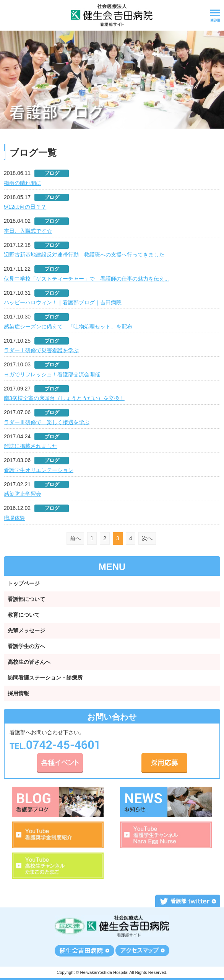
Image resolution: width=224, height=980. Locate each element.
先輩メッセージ (26, 630)
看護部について (26, 599)
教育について (24, 615)
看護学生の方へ (26, 646)
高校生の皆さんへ (29, 662)
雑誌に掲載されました (31, 446)
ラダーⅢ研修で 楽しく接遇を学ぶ (47, 422)
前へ (75, 538)
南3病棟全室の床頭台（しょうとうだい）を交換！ (64, 398)
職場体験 (15, 518)
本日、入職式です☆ (28, 231)
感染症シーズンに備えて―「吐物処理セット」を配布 (68, 327)
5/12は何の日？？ (25, 207)
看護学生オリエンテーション (39, 470)
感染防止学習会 (23, 494)
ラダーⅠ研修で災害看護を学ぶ (41, 350)
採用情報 (18, 693)
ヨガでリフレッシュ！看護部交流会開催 (52, 374)
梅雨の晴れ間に (23, 183)
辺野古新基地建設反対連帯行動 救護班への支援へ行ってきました (84, 255)
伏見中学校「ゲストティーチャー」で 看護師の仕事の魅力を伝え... (86, 279)
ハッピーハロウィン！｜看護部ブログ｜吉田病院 (63, 302)
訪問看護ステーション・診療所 (45, 678)
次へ (147, 538)
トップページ (24, 583)
